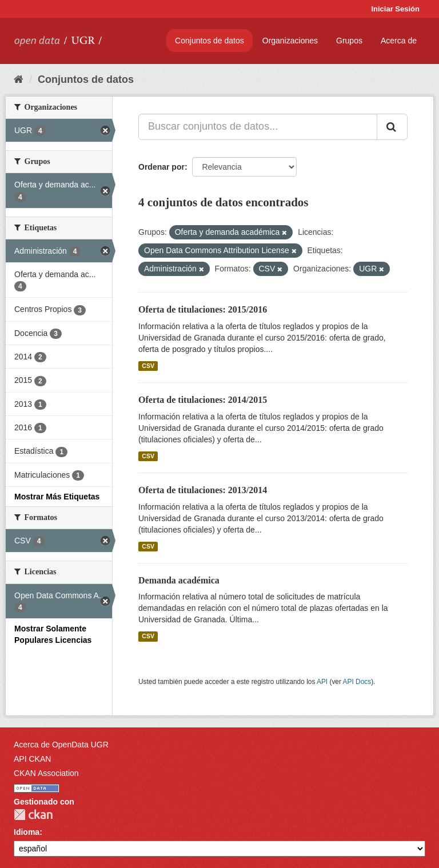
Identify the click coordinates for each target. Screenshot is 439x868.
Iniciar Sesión (395, 9)
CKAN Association (46, 773)
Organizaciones (290, 41)
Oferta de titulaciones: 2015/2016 (203, 309)
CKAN (33, 815)
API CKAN (32, 759)
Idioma (27, 832)
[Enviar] (392, 127)
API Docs (357, 682)
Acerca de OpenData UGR (61, 745)
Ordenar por (161, 167)
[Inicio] (19, 79)
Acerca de (399, 41)
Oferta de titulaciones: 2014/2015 (203, 400)
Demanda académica (179, 580)
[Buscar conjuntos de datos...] (258, 127)
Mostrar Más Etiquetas (57, 497)
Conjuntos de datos (209, 41)
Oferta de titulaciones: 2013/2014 (203, 490)
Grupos (349, 41)
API (322, 682)
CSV (148, 366)
